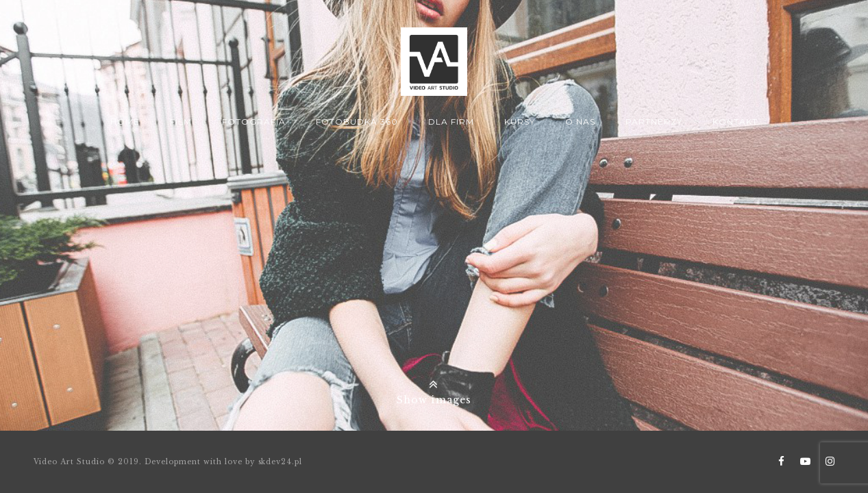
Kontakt (735, 122)
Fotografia (254, 122)
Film (181, 122)
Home (125, 122)
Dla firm (451, 122)
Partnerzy (654, 122)
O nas (580, 122)
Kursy (520, 122)
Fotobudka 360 (357, 122)
